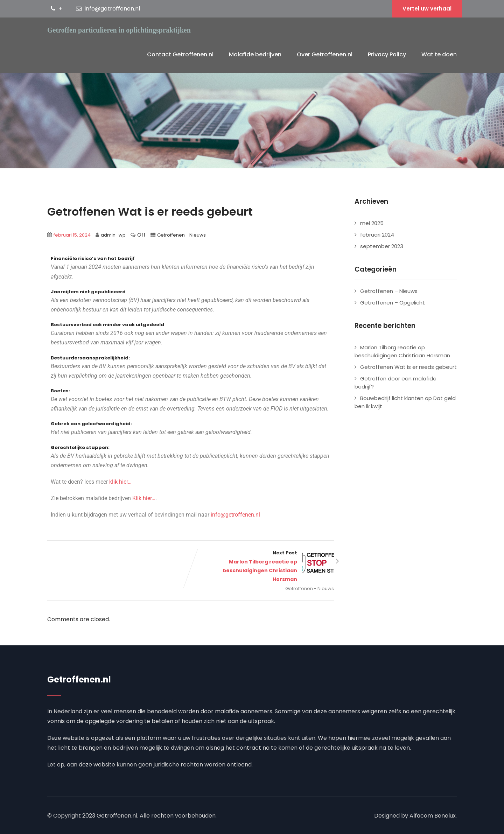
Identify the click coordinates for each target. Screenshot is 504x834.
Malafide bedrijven (255, 54)
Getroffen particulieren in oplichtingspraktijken (119, 30)
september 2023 (382, 246)
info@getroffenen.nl (235, 515)
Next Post (262, 567)
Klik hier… (144, 498)
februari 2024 (377, 235)
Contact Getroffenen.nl (180, 54)
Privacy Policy (387, 54)
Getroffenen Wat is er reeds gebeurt (408, 367)
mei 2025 (372, 223)
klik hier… (120, 482)
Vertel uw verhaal (427, 9)
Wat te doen (439, 54)
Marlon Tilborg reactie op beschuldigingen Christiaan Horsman (402, 351)
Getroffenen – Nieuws (389, 291)
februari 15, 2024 (72, 235)
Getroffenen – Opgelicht (393, 303)
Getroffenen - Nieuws (181, 235)
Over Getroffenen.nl (325, 54)
